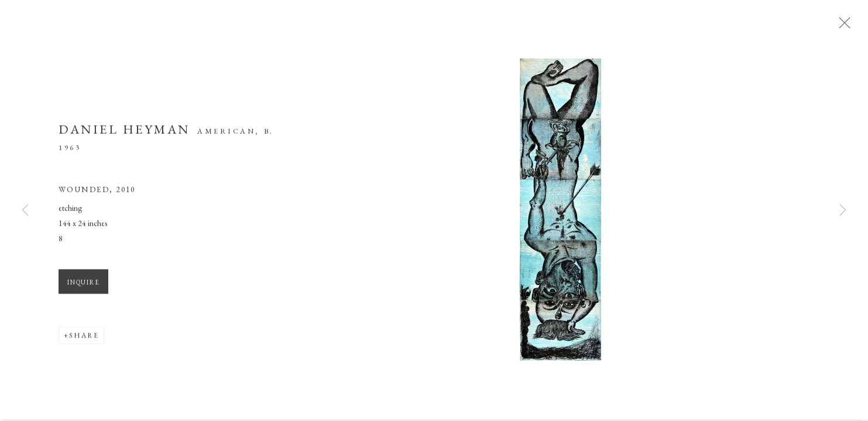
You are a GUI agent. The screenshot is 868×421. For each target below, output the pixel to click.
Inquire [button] (83, 286)
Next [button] (843, 210)
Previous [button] (25, 210)
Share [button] (84, 339)
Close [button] (846, 26)
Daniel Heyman (124, 132)
